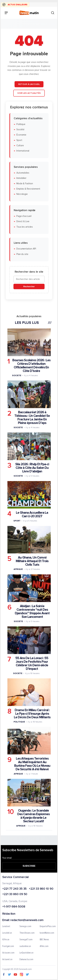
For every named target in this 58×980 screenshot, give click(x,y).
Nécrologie (22, 194)
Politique (21, 124)
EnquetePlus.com (48, 926)
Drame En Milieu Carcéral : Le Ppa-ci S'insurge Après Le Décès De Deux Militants (32, 714)
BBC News (44, 940)
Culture (20, 146)
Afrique (18, 569)
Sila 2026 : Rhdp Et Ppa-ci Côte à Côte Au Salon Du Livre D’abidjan (32, 468)
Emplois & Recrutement (28, 189)
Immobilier (21, 178)
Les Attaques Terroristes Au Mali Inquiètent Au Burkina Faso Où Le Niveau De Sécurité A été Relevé (32, 764)
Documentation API (26, 249)
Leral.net (6, 926)
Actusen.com (8, 953)
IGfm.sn (6, 940)
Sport (19, 140)
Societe (17, 375)
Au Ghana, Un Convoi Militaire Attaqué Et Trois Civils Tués (32, 561)
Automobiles (23, 173)
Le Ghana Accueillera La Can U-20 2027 (32, 514)
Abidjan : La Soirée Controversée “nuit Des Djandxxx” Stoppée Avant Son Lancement (32, 611)
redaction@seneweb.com (27, 920)
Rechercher (29, 286)
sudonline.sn (25, 946)
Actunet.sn (7, 960)
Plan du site (22, 254)
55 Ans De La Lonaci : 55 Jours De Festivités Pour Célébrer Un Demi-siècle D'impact (32, 663)
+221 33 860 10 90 (41, 889)
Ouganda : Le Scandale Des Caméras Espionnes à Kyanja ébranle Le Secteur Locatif (33, 816)
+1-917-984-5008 (14, 907)
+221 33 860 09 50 (15, 895)
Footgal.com (8, 946)
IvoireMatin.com (47, 933)
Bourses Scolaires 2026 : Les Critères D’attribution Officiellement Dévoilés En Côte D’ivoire (31, 365)
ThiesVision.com (27, 933)
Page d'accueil (24, 216)
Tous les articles (25, 227)
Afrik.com (44, 946)
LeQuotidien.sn (26, 953)
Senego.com (25, 926)
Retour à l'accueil (29, 84)
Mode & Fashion (25, 183)
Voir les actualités (29, 93)
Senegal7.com (26, 940)
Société (20, 130)
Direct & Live (23, 221)
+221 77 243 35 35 (14, 889)
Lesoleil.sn (7, 933)
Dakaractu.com (26, 960)
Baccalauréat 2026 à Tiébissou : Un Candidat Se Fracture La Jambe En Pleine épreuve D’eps (32, 418)
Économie (21, 135)
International (23, 151)
